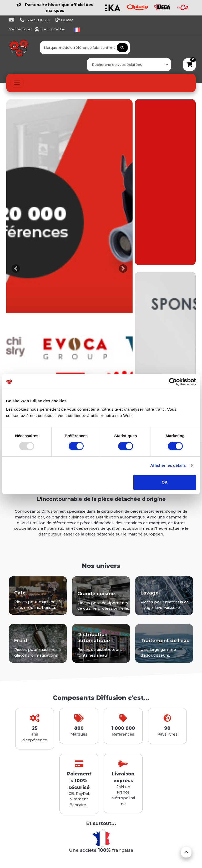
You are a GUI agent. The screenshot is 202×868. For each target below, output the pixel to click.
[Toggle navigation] (17, 83)
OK (165, 482)
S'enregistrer (21, 29)
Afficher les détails (168, 465)
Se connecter (53, 29)
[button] (16, 268)
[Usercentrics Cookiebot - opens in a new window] (173, 382)
